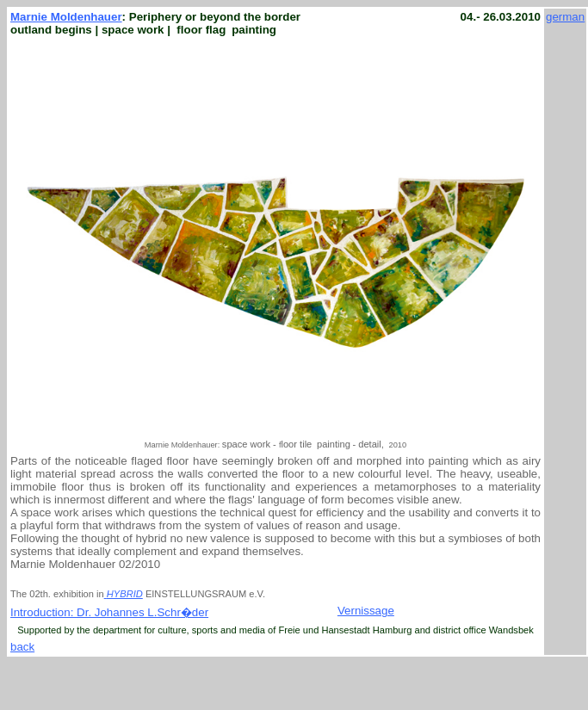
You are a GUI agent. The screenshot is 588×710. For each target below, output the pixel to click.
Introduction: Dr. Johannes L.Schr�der (109, 612)
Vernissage (366, 611)
